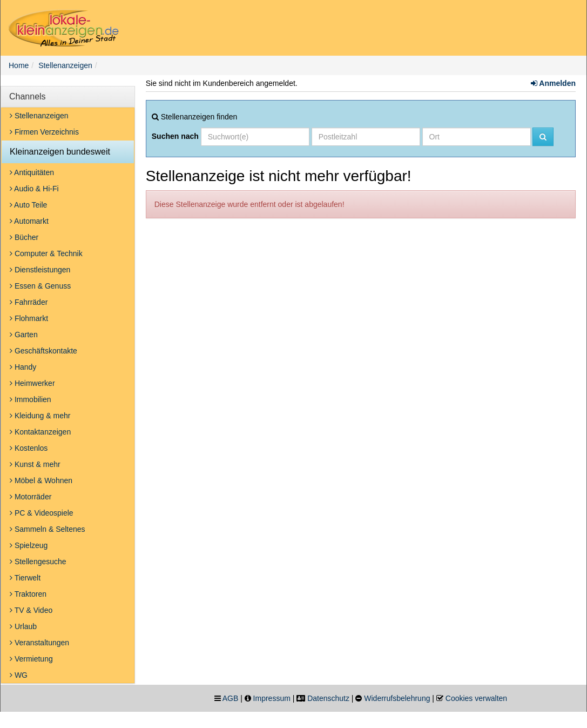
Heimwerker (32, 383)
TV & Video (31, 610)
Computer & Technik (46, 253)
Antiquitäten (32, 172)
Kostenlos (29, 448)
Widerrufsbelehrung (397, 698)
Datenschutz (328, 698)
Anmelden (553, 83)
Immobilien (31, 399)
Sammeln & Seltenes (48, 529)
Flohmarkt (29, 318)
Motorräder (31, 497)
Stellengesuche (38, 562)
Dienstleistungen (40, 270)
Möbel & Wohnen (41, 480)
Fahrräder (29, 302)
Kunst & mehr (35, 464)
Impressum (272, 698)
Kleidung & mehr (40, 416)
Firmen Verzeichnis (44, 132)
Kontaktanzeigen (40, 432)
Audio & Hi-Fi (34, 189)
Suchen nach (175, 136)
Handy (23, 367)
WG (19, 675)
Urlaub (23, 626)
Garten (24, 335)
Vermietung (31, 659)
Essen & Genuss (40, 286)
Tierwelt (25, 578)
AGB (231, 698)
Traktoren (28, 594)
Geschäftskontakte (43, 351)
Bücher (24, 237)
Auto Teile (28, 205)
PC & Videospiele (42, 513)
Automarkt (29, 221)
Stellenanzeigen (65, 65)
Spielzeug (29, 545)
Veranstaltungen (39, 643)
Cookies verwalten (476, 698)
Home (19, 65)
